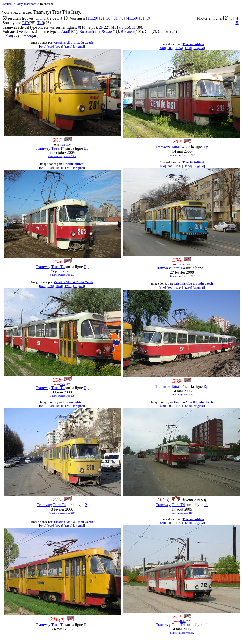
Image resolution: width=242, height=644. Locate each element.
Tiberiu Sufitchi (193, 44)
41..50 (132, 18)
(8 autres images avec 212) (182, 633)
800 (50, 46)
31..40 (119, 18)
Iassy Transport (26, 4)
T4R (41, 23)
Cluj (148, 32)
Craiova (164, 32)
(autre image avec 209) (182, 395)
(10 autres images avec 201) (62, 156)
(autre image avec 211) (182, 513)
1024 (59, 46)
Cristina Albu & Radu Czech (74, 43)
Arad (65, 32)
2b (101, 27)
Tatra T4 (58, 148)
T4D (25, 23)
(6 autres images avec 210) (62, 513)
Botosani (86, 32)
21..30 (105, 18)
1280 (68, 46)
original (79, 46)
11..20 (92, 18)
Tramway (43, 148)
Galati (7, 36)
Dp (86, 148)
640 (43, 46)
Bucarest (128, 32)
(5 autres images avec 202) (182, 155)
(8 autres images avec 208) (62, 396)
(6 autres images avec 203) (62, 275)
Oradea (26, 36)
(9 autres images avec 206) (182, 276)
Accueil (7, 4)
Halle (63, 145)
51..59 (145, 18)
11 (134, 27)
